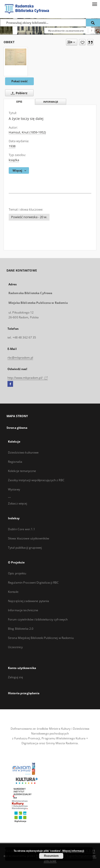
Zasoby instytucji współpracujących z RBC (36, 480)
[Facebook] (10, 384)
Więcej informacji (73, 851)
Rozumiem (51, 856)
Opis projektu (17, 573)
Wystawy (14, 489)
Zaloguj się (15, 677)
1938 (12, 146)
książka (14, 160)
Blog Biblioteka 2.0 (21, 629)
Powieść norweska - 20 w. (29, 217)
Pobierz (18, 93)
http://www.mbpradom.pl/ (28, 378)
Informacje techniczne (23, 610)
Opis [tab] (19, 102)
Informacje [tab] (51, 102)
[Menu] (94, 4)
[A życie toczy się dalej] (16, 57)
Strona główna (17, 428)
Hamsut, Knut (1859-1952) (27, 132)
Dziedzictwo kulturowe (23, 452)
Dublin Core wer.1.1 (21, 529)
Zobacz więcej (18, 503)
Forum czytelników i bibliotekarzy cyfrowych (38, 619)
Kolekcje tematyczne (22, 471)
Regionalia (15, 462)
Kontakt (13, 592)
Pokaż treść (19, 81)
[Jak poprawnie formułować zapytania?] (92, 31)
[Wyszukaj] (93, 23)
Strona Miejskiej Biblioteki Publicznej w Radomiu (41, 638)
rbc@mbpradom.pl (20, 358)
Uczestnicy (15, 647)
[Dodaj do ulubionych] (82, 42)
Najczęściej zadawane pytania (29, 601)
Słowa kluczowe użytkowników (29, 538)
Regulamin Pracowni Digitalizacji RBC (33, 583)
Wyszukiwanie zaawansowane (66, 31)
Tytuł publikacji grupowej (25, 548)
